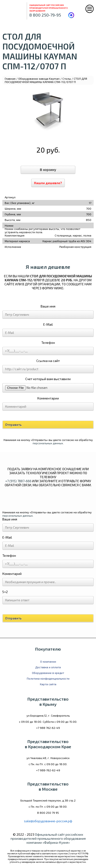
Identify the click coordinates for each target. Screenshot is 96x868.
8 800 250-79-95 (45, 15)
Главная (10, 79)
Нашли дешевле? (48, 183)
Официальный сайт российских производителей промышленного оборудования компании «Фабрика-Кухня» (48, 838)
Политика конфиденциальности (48, 678)
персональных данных (48, 443)
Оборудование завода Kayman (39, 79)
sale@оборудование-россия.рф (48, 821)
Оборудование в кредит (48, 673)
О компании (48, 661)
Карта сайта (48, 684)
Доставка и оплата (48, 667)
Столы (67, 79)
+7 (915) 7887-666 (18, 481)
